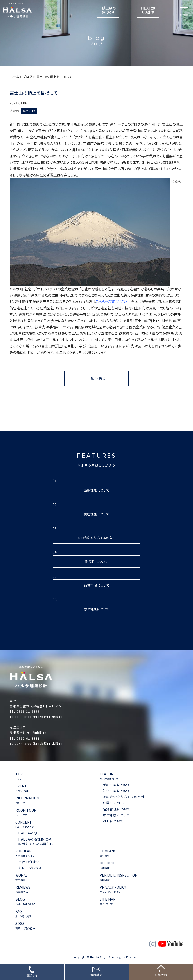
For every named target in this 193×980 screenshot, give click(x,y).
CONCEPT (25, 824)
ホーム (14, 76)
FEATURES (109, 776)
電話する (32, 975)
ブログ (28, 76)
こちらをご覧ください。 (112, 301)
